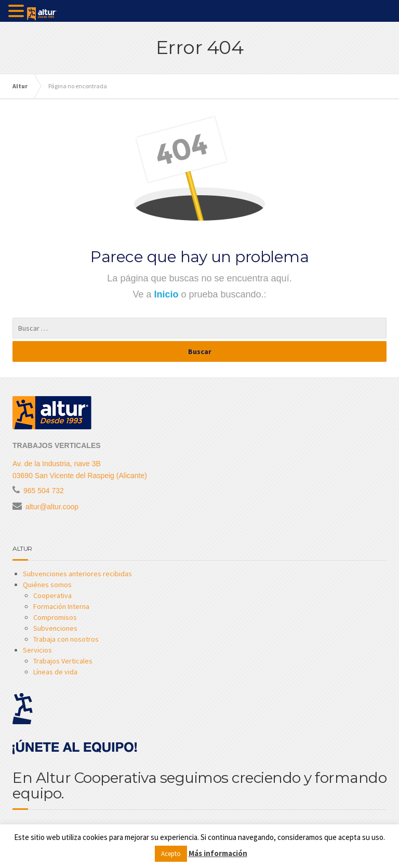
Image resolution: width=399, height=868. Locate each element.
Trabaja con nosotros (66, 639)
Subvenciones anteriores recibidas (77, 574)
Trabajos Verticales (63, 661)
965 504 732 (44, 491)
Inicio (167, 294)
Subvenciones (55, 628)
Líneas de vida (55, 672)
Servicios (37, 650)
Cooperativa (52, 595)
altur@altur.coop (52, 507)
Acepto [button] (171, 854)
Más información (218, 853)
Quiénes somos (47, 585)
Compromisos (55, 617)
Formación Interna (61, 606)
